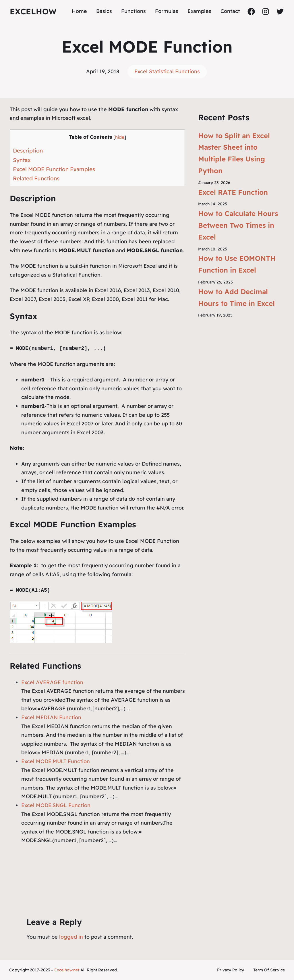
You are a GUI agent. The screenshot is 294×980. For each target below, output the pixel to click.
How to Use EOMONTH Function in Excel (237, 264)
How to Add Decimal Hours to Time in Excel (236, 297)
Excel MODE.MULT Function (56, 761)
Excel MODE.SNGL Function (56, 805)
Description (28, 151)
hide (120, 137)
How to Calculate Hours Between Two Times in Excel (238, 225)
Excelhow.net (67, 970)
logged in (71, 937)
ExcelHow (33, 11)
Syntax (22, 160)
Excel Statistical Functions (167, 71)
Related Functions (36, 178)
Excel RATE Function (233, 192)
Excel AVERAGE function (52, 682)
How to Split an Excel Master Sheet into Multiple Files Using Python (234, 153)
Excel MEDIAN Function (51, 717)
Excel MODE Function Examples (54, 169)
